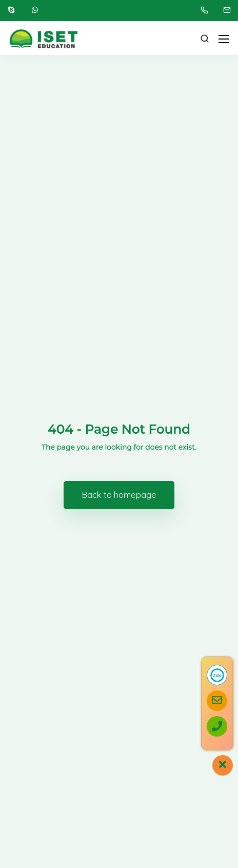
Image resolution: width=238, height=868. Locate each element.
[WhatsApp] (35, 10)
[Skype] (11, 10)
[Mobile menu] (224, 39)
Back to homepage (119, 495)
